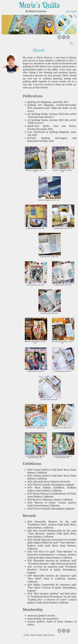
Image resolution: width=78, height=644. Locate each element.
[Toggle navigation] (71, 43)
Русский (71, 11)
